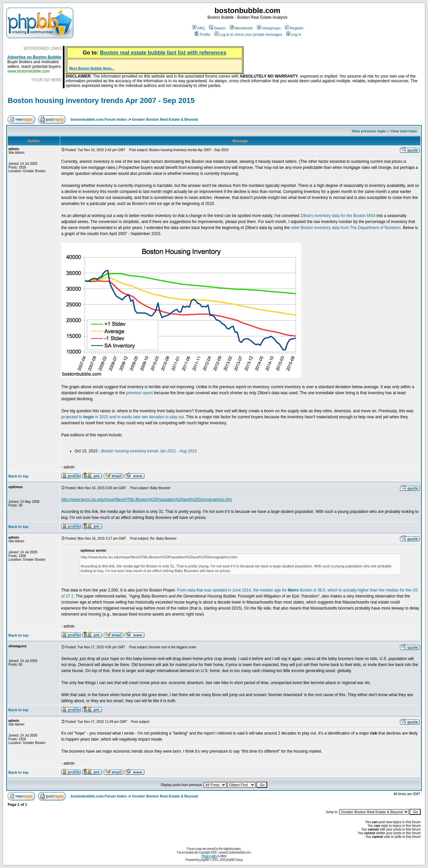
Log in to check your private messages (248, 34)
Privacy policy (209, 856)
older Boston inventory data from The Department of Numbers (346, 228)
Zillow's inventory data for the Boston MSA (338, 216)
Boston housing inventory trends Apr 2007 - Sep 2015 (101, 100)
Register (294, 28)
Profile (202, 34)
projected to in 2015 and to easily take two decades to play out (123, 417)
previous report (139, 393)
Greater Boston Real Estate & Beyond (165, 119)
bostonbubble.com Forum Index (98, 119)
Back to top (18, 476)
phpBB (204, 860)
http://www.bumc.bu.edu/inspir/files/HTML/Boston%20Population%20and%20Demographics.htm (147, 500)
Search (217, 28)
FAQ (198, 28)
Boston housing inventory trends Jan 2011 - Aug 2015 (149, 451)
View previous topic (369, 131)
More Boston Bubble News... (92, 68)
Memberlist (241, 28)
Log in (294, 34)
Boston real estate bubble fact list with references (163, 53)
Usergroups (269, 28)
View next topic (404, 131)
